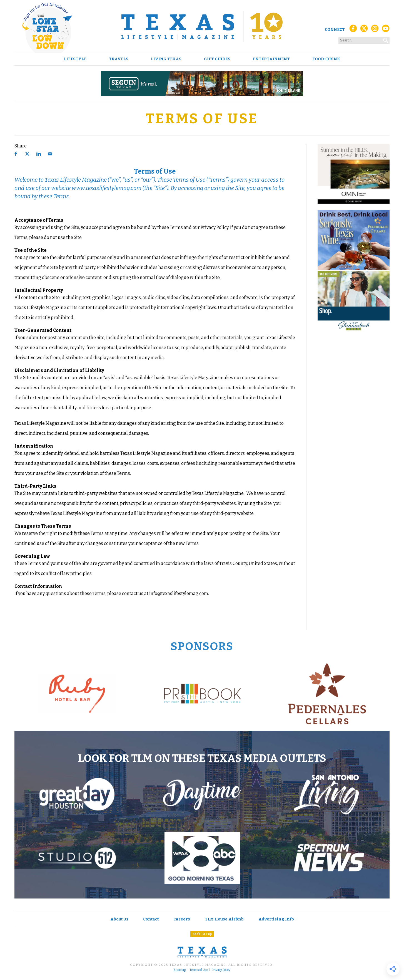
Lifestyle (75, 59)
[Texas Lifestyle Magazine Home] (202, 26)
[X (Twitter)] (364, 30)
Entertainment (271, 59)
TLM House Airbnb (224, 919)
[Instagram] (375, 30)
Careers (182, 919)
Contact (151, 919)
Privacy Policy (221, 970)
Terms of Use (199, 970)
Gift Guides (217, 59)
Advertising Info (276, 919)
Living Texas (166, 59)
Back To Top (202, 934)
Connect (335, 30)
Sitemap (180, 970)
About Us (119, 919)
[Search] (386, 39)
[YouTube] (386, 30)
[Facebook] (353, 30)
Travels (119, 59)
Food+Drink (326, 59)
